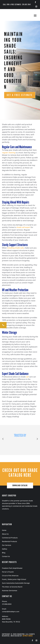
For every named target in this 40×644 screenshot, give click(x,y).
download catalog (20, 485)
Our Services (7, 545)
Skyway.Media (28, 636)
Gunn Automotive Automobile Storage (16, 583)
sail (27, 377)
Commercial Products (10, 538)
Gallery (5, 549)
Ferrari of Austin (8, 572)
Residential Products (9, 541)
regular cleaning (9, 153)
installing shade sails (15, 248)
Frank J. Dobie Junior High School (14, 579)
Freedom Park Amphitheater (12, 568)
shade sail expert (23, 227)
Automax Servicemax (10, 590)
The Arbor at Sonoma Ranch (12, 587)
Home (4, 530)
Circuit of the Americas (10, 576)
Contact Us (6, 556)
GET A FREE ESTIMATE (20, 95)
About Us (5, 534)
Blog (4, 553)
